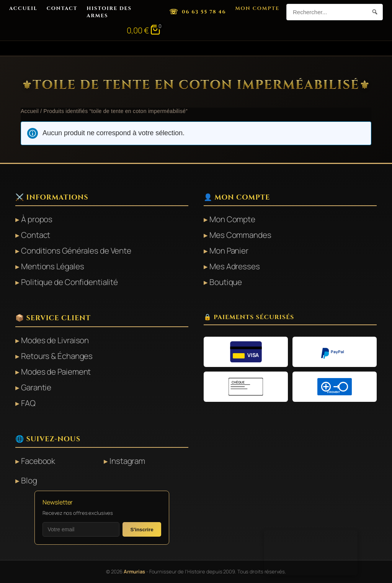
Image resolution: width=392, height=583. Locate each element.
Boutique (226, 282)
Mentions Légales (52, 266)
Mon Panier (229, 251)
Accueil (23, 8)
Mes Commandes (240, 235)
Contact (62, 8)
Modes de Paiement (56, 372)
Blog (29, 480)
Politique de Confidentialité (69, 282)
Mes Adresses (235, 266)
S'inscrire (142, 530)
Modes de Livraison (55, 340)
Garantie (36, 387)
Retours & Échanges (57, 356)
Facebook (38, 461)
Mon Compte (257, 8)
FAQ (28, 403)
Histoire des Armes (109, 12)
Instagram (127, 461)
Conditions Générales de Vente (76, 251)
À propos (37, 219)
